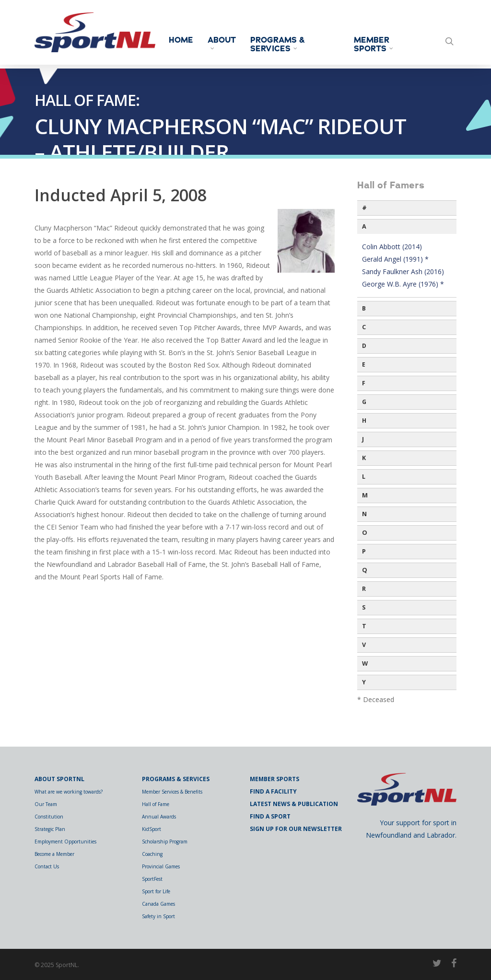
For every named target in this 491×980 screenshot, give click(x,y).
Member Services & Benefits (172, 792)
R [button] (364, 589)
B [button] (364, 308)
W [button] (365, 663)
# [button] (364, 208)
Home (188, 40)
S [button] (364, 607)
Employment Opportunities (65, 842)
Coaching (152, 854)
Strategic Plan (50, 829)
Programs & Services (284, 45)
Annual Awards (159, 817)
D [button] (364, 346)
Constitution (49, 817)
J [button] (363, 439)
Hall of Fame (156, 804)
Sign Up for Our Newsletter (296, 829)
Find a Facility (273, 791)
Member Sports (377, 45)
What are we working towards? (69, 792)
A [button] (364, 226)
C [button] (364, 327)
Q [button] (365, 570)
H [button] (364, 421)
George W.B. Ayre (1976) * (403, 284)
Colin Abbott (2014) (392, 247)
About (228, 43)
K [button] (364, 458)
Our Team (46, 804)
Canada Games (158, 904)
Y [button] (364, 682)
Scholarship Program (165, 842)
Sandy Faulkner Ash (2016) (403, 271)
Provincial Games (161, 866)
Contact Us (47, 866)
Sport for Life (156, 891)
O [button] (365, 533)
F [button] (364, 383)
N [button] (364, 514)
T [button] (364, 626)
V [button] (364, 645)
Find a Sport (270, 816)
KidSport (152, 829)
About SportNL (59, 779)
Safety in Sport (158, 916)
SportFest (152, 879)
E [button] (364, 364)
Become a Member (54, 854)
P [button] (364, 551)
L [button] (364, 477)
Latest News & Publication (294, 804)
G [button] (364, 402)
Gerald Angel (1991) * (395, 259)
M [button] (365, 495)
